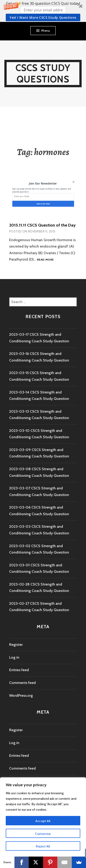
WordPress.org (21, 695)
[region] (43, 817)
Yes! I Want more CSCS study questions (43, 17)
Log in (14, 657)
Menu (46, 31)
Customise (43, 834)
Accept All (43, 821)
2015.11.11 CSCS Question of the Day (42, 225)
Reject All (43, 846)
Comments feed (22, 683)
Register (16, 645)
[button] (43, 11)
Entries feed (19, 670)
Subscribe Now (43, 204)
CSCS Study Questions (43, 73)
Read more (45, 260)
